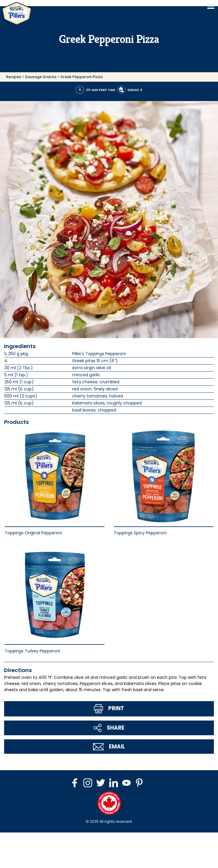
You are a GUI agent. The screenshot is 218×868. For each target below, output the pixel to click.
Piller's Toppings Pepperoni (99, 354)
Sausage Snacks (41, 77)
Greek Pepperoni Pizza (82, 77)
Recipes (14, 77)
